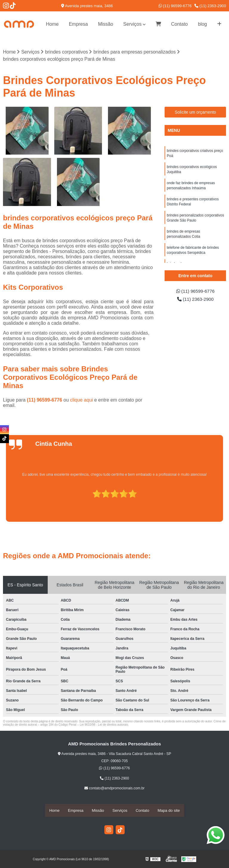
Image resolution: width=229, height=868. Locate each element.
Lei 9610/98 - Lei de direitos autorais (104, 725)
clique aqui (82, 400)
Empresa (78, 24)
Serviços (132, 24)
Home (52, 24)
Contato (180, 24)
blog (202, 24)
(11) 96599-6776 (175, 6)
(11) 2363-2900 (210, 6)
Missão (106, 24)
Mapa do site (168, 810)
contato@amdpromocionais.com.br (114, 788)
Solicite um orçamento (195, 112)
